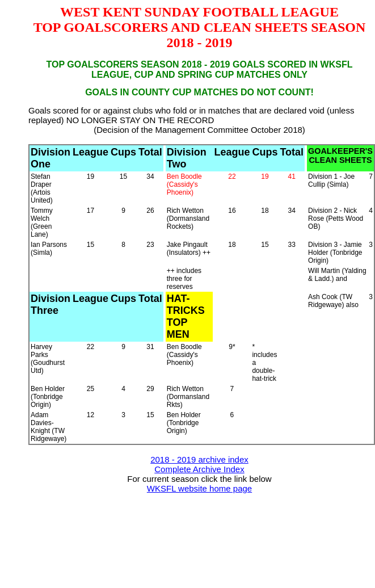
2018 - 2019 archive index (199, 459)
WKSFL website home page (199, 488)
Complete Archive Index (199, 469)
